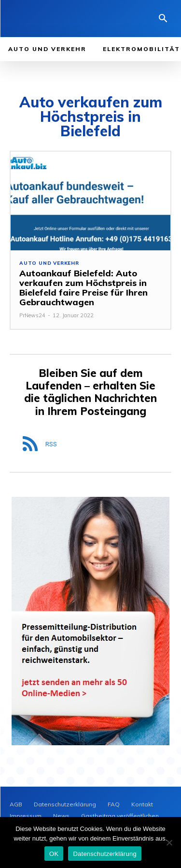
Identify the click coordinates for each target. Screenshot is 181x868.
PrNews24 (32, 315)
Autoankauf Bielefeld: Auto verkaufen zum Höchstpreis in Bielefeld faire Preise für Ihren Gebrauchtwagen (84, 287)
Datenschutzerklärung (104, 854)
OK (54, 854)
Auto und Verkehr (49, 263)
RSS (51, 444)
